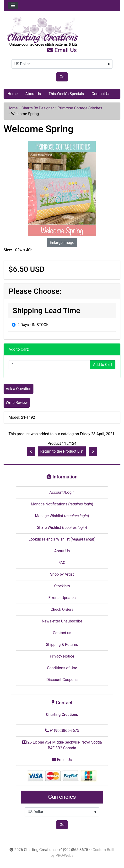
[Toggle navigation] (13, 5)
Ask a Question (19, 389)
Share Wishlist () (62, 528)
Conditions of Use (62, 668)
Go (62, 77)
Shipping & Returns (62, 645)
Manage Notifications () (62, 504)
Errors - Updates (62, 598)
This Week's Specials (66, 94)
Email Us (62, 50)
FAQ (62, 563)
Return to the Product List (62, 451)
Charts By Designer (38, 108)
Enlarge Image (62, 243)
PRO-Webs (64, 855)
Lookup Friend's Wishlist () (62, 539)
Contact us (62, 633)
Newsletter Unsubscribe (62, 621)
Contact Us (101, 94)
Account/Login (62, 492)
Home (13, 94)
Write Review (17, 403)
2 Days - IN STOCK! (33, 325)
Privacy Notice (62, 656)
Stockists (62, 586)
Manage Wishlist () (62, 516)
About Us (33, 94)
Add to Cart (103, 365)
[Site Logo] (62, 32)
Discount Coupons (62, 680)
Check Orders (62, 609)
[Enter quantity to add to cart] (49, 365)
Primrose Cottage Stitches (80, 108)
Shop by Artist (62, 574)
